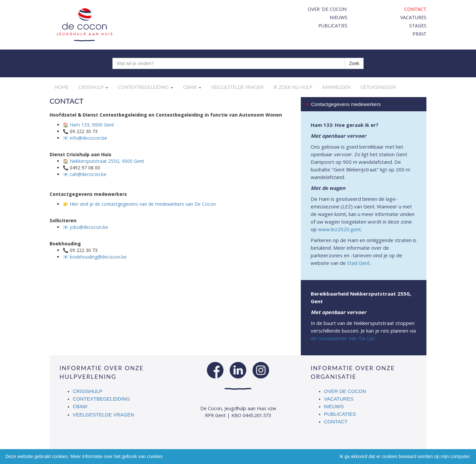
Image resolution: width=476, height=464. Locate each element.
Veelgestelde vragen (103, 415)
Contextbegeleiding (101, 399)
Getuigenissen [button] (378, 87)
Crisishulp (88, 391)
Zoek (354, 63)
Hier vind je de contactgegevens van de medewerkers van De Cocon (143, 204)
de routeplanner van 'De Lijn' (343, 338)
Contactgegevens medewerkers (343, 104)
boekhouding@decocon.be (98, 257)
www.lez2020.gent (339, 229)
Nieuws (338, 17)
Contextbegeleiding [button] (146, 87)
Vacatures (413, 17)
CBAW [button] (192, 87)
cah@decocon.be (88, 174)
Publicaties (333, 26)
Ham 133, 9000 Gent (92, 125)
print (419, 34)
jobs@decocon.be (89, 227)
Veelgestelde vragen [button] (238, 87)
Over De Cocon (345, 391)
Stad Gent (358, 263)
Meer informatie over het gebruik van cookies (117, 456)
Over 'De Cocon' (328, 9)
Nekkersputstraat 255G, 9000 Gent (107, 161)
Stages (418, 26)
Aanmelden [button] (336, 87)
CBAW (80, 406)
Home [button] (61, 87)
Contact (415, 9)
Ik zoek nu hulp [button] (293, 87)
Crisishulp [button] (93, 87)
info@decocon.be (88, 138)
